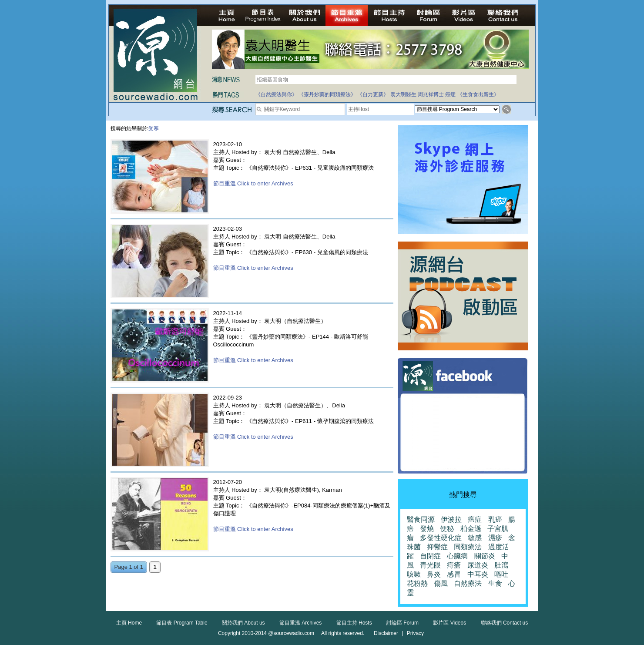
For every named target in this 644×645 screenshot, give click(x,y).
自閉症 (430, 556)
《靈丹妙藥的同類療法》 (327, 94)
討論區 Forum (402, 623)
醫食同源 (421, 519)
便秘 (447, 529)
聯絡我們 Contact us (505, 623)
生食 (495, 583)
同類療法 (468, 547)
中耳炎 (478, 574)
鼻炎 (434, 574)
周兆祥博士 (431, 94)
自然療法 (468, 583)
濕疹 (495, 538)
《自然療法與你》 (276, 94)
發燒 (427, 529)
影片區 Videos (449, 623)
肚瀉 (501, 565)
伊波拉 (451, 519)
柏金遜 (471, 529)
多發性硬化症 (441, 538)
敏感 (475, 538)
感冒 (454, 574)
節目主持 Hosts (354, 623)
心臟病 (457, 556)
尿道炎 (478, 565)
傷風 (441, 583)
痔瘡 (454, 565)
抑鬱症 (437, 547)
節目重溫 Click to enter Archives (253, 183)
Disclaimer (386, 633)
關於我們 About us (243, 623)
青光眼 (430, 565)
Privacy (415, 633)
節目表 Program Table (182, 623)
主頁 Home (129, 623)
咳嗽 (414, 574)
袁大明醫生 (403, 94)
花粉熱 (417, 583)
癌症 (450, 94)
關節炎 (485, 556)
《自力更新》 (373, 94)
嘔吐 (501, 574)
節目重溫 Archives (300, 623)
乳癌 (495, 519)
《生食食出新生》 (478, 94)
